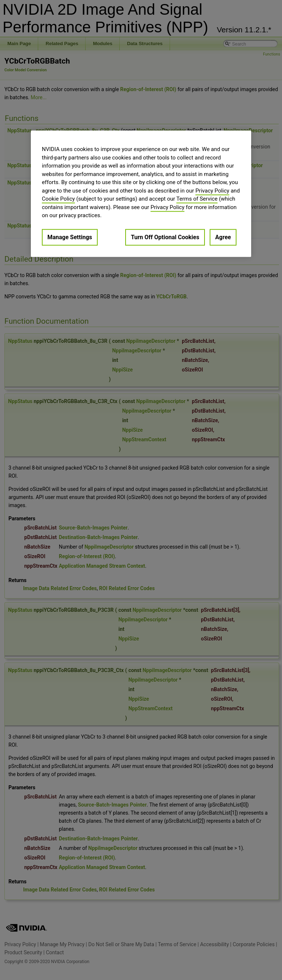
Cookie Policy (58, 199)
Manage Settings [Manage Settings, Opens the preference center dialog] (70, 237)
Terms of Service (197, 199)
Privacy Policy (212, 191)
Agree (223, 237)
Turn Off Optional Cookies (165, 237)
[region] (141, 193)
